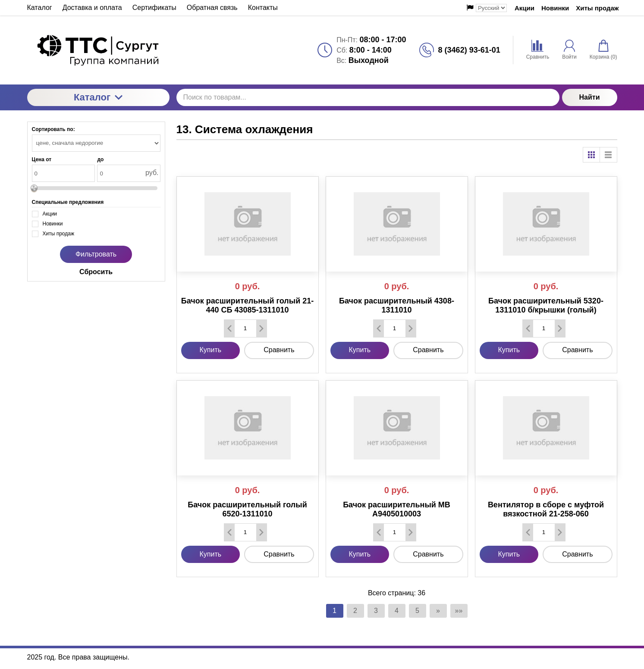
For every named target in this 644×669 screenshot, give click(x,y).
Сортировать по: (53, 129)
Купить (211, 350)
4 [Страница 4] (397, 611)
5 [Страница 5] (417, 611)
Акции (525, 8)
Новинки (555, 8)
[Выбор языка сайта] (491, 8)
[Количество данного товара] (245, 328)
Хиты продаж (597, 8)
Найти (590, 97)
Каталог (98, 97)
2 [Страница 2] (355, 611)
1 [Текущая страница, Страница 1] (335, 611)
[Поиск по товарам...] (368, 97)
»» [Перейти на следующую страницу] (459, 611)
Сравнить (279, 350)
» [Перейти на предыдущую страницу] (438, 611)
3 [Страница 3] (376, 611)
